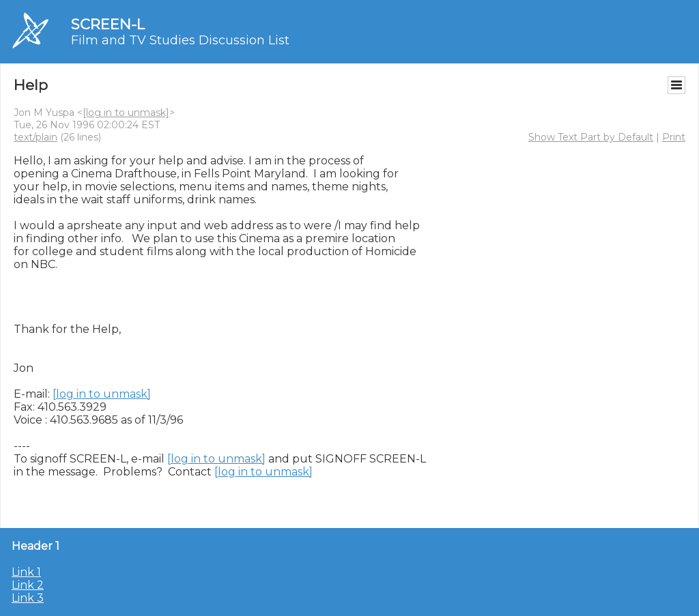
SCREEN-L (108, 24)
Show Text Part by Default (591, 137)
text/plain (35, 137)
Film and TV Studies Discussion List (180, 40)
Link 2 (28, 585)
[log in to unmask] (126, 113)
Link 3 (28, 598)
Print (674, 137)
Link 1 (26, 572)
